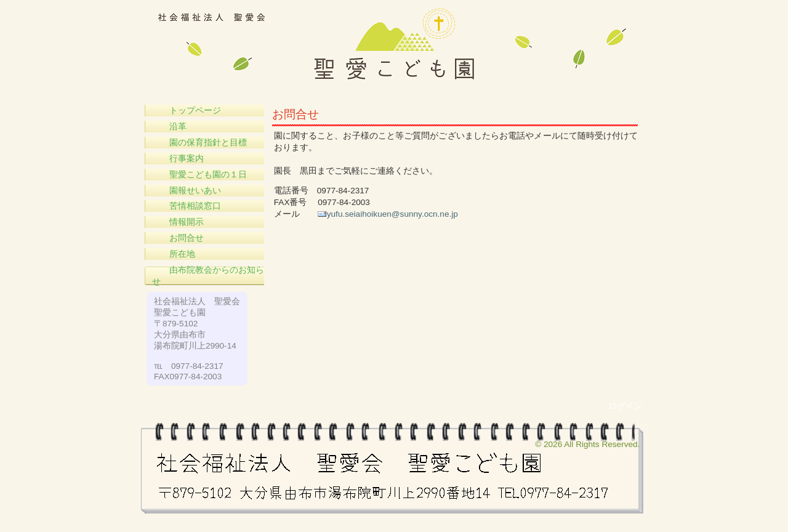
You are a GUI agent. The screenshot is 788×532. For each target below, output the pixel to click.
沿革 (169, 127)
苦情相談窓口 (187, 206)
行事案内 (178, 159)
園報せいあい (187, 191)
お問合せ (178, 238)
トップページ (187, 111)
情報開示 (178, 222)
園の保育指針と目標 (199, 143)
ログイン (625, 406)
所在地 (174, 254)
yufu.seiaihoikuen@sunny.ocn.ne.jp (392, 214)
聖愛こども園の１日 (199, 175)
